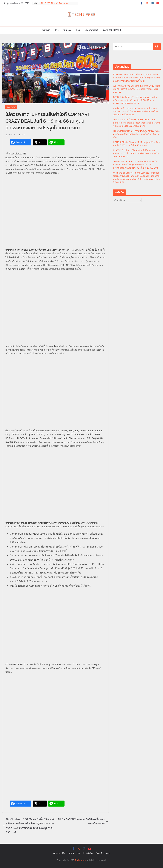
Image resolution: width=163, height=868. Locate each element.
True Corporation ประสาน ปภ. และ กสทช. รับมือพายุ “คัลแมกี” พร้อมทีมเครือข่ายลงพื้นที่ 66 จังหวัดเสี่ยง (136, 134)
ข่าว (78, 30)
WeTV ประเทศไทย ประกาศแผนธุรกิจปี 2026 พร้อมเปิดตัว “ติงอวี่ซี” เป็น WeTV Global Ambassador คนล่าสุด (136, 89)
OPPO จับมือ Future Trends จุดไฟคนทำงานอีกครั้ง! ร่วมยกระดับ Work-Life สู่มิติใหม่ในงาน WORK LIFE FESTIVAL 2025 (135, 100)
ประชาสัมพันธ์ (91, 30)
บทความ (67, 30)
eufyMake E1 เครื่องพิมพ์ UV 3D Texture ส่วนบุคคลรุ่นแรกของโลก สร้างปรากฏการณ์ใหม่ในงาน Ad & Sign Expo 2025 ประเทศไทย (136, 123)
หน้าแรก (46, 30)
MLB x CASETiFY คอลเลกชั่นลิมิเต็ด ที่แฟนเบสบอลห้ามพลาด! (83, 821)
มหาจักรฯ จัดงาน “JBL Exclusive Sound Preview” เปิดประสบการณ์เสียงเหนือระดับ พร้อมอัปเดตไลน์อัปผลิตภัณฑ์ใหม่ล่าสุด (136, 111)
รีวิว (57, 30)
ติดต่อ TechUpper (112, 30)
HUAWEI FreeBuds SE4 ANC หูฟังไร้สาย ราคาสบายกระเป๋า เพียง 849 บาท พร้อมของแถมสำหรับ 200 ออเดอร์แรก (136, 153)
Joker (23, 135)
